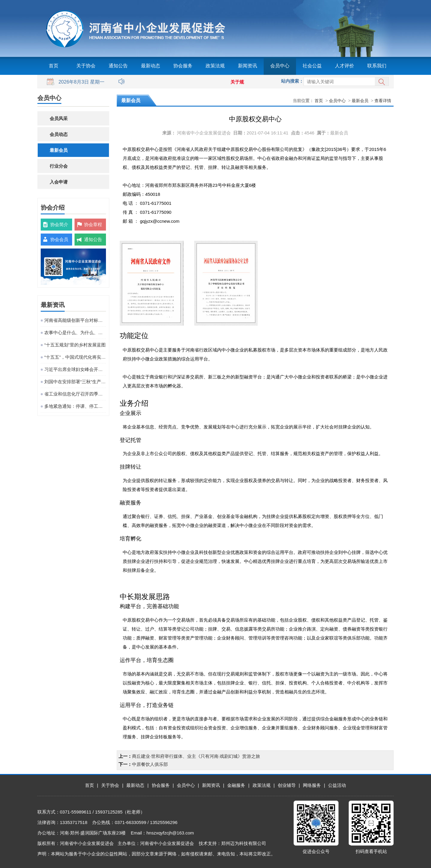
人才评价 (345, 66)
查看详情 (383, 101)
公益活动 (337, 785)
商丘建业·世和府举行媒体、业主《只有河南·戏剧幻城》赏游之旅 (196, 756)
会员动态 (59, 134)
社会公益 (312, 66)
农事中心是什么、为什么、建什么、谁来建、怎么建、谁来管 (75, 332)
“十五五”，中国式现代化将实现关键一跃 (75, 357)
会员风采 (59, 118)
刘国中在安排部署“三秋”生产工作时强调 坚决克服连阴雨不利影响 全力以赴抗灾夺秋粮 (75, 382)
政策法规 (215, 66)
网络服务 (312, 785)
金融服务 (236, 785)
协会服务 (183, 66)
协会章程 (93, 224)
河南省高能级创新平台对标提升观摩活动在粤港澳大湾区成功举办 (75, 320)
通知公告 (118, 66)
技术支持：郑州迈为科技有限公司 (232, 843)
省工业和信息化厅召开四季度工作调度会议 (75, 394)
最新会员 (59, 150)
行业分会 (59, 166)
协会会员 (59, 239)
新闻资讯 (248, 66)
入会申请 (59, 182)
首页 (54, 66)
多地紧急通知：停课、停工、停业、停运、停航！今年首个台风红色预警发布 (75, 406)
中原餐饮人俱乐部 (150, 764)
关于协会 (86, 66)
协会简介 (59, 224)
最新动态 (151, 66)
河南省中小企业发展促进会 (204, 133)
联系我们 (377, 66)
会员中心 (280, 66)
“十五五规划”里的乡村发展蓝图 (75, 345)
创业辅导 (287, 785)
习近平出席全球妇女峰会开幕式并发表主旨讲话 (75, 369)
